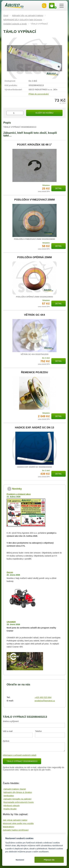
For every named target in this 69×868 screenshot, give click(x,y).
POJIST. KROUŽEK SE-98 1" (35, 145)
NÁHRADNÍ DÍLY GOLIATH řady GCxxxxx (23, 20)
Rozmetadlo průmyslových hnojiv (19, 802)
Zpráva (6, 741)
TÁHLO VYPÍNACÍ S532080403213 (22, 761)
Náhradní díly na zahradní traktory (28, 15)
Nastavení (20, 860)
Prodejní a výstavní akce (19, 494)
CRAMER (11, 622)
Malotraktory (9, 827)
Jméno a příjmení (11, 721)
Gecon (10, 572)
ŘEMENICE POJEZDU (34, 372)
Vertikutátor (9, 796)
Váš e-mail (8, 731)
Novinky (17, 489)
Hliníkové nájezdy (12, 805)
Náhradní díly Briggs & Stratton (18, 792)
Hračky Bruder (10, 809)
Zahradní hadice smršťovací (16, 830)
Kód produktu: (11, 85)
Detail (59, 188)
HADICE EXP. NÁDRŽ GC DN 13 (34, 428)
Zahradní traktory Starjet (15, 789)
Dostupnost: (10, 81)
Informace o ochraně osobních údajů (20, 755)
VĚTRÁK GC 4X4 (35, 315)
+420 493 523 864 (43, 697)
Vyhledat (44, 6)
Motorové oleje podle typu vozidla (18, 823)
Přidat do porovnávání (39, 94)
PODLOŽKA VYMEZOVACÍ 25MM (34, 200)
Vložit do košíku (44, 113)
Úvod (6, 15)
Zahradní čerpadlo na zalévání (17, 799)
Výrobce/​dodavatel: (13, 90)
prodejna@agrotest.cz (45, 701)
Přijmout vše (49, 860)
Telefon (38, 731)
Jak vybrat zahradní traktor (15, 820)
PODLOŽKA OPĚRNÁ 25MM (35, 257)
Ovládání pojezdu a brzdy (15, 24)
